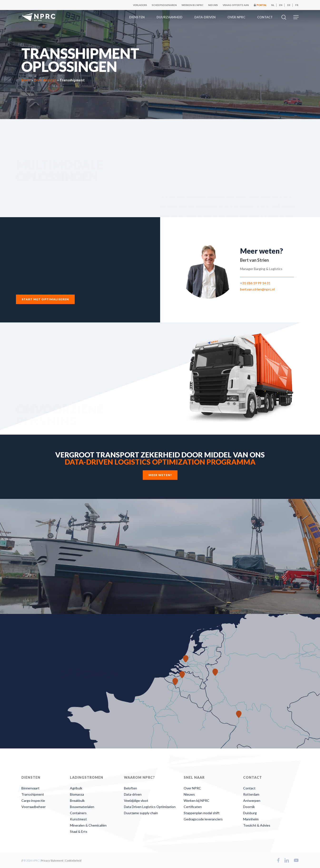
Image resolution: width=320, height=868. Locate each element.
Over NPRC (192, 788)
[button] (296, 17)
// (22, 860)
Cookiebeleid (73, 860)
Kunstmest (78, 819)
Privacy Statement (52, 860)
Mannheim (251, 819)
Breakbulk (77, 800)
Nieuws (189, 794)
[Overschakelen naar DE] (289, 5)
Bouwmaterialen (82, 807)
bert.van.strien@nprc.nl (257, 289)
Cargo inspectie (33, 800)
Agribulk (76, 788)
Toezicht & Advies (257, 825)
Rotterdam (251, 794)
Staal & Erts (79, 831)
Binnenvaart (30, 788)
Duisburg (250, 813)
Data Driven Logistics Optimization (150, 807)
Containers (78, 813)
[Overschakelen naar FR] (297, 5)
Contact (249, 788)
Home (26, 80)
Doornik (249, 807)
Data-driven (133, 794)
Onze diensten (45, 80)
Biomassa (77, 794)
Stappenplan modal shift (202, 813)
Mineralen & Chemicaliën (88, 825)
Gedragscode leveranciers (203, 819)
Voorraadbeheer (34, 807)
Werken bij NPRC (197, 800)
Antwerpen (252, 800)
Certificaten (193, 807)
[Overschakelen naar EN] (281, 5)
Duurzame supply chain (141, 813)
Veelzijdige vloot (136, 800)
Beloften (130, 788)
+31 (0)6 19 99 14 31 (255, 283)
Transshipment (33, 794)
